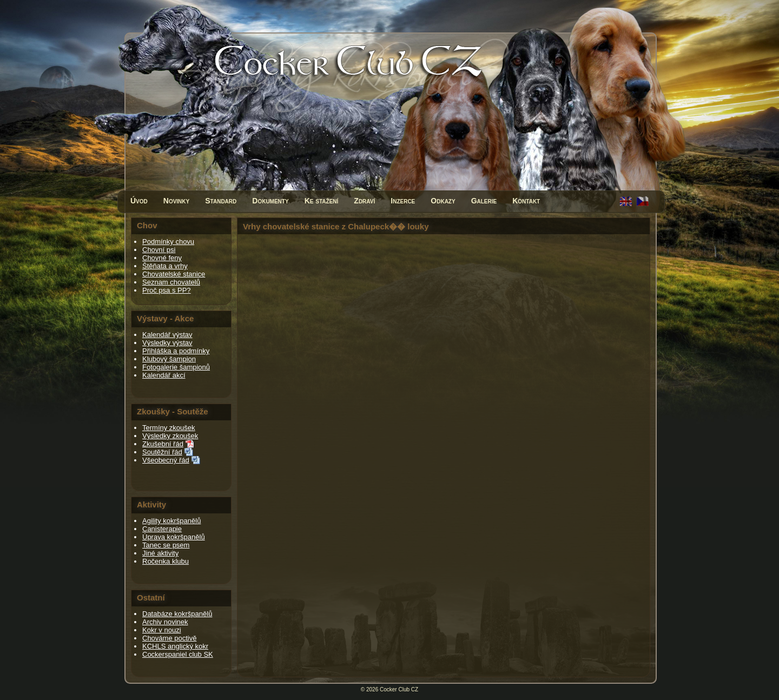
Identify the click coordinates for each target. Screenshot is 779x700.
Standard (221, 201)
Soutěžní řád (162, 452)
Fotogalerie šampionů (176, 367)
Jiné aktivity (160, 553)
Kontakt (526, 201)
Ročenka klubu (166, 561)
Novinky (176, 201)
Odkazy (443, 201)
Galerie (484, 201)
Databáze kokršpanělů (177, 614)
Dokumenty (270, 201)
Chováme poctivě (169, 638)
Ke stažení (322, 201)
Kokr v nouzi (162, 630)
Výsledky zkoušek (170, 436)
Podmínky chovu (168, 242)
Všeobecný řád (166, 460)
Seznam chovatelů (171, 282)
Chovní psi (159, 250)
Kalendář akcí (164, 375)
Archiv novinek (165, 622)
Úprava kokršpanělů (174, 537)
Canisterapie (162, 529)
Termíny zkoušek (169, 428)
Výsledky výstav (167, 343)
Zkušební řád (163, 444)
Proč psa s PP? (167, 290)
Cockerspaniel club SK (178, 654)
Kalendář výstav (167, 335)
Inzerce (403, 201)
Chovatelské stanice (174, 274)
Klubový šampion (169, 359)
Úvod (139, 201)
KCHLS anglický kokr (175, 646)
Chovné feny (162, 258)
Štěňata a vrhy (165, 266)
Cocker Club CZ (399, 689)
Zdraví (364, 201)
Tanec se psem (166, 545)
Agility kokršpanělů (171, 521)
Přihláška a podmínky (176, 351)
